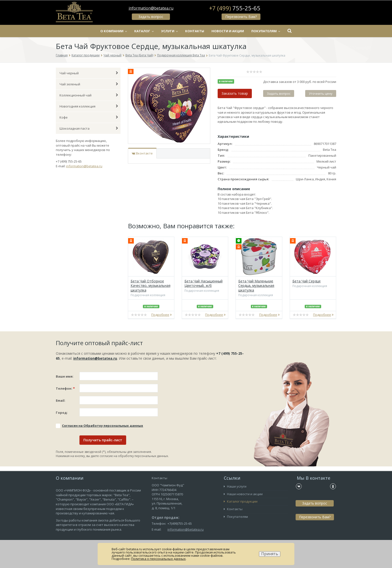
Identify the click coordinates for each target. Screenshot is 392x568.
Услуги (169, 31)
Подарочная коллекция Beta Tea (181, 55)
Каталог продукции (86, 55)
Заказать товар (235, 93)
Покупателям (266, 31)
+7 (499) (235, 8)
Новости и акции (228, 31)
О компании (114, 31)
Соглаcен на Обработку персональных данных (103, 426)
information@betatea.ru (151, 8)
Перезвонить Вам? (241, 17)
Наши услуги (235, 486)
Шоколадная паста (89, 128)
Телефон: (65, 388)
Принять (270, 554)
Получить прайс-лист (103, 440)
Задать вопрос (151, 17)
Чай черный (113, 55)
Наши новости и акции (243, 494)
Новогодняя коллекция (89, 106)
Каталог (144, 31)
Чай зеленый (89, 84)
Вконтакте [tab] (142, 153)
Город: (62, 413)
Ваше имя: (65, 376)
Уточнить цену (321, 93)
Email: (61, 400)
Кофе (89, 117)
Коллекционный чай (89, 95)
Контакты (195, 31)
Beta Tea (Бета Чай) (139, 55)
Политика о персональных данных (158, 559)
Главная (62, 55)
